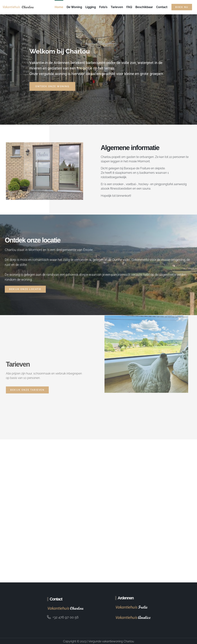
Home (59, 7)
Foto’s (103, 7)
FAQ (129, 7)
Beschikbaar (144, 7)
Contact (162, 7)
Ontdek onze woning (52, 86)
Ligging (91, 7)
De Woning (74, 7)
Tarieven (117, 7)
